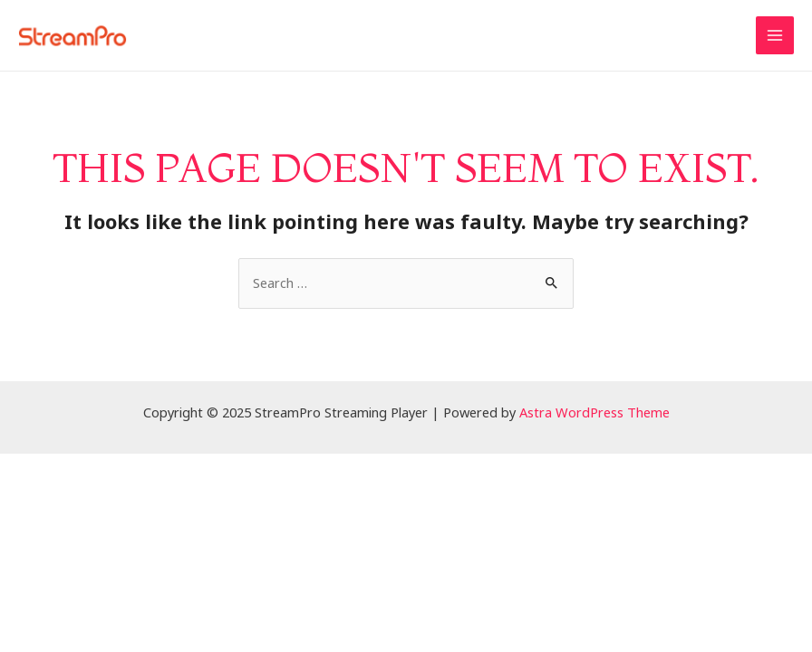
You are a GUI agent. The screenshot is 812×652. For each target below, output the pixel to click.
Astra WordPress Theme (594, 412)
